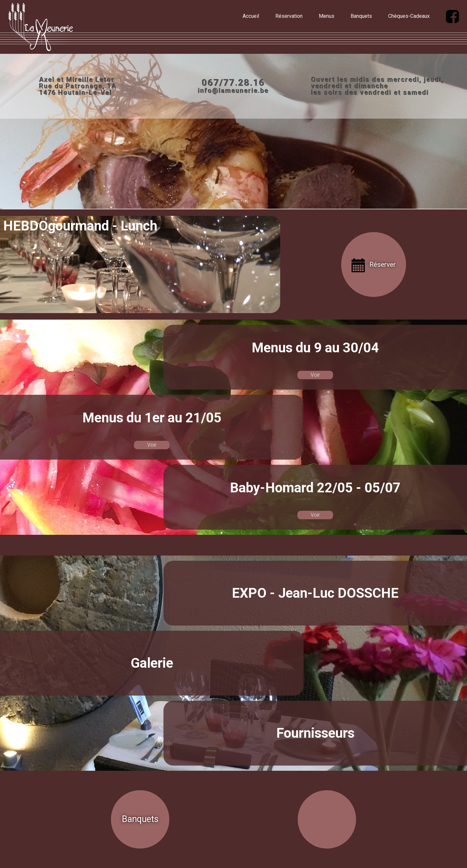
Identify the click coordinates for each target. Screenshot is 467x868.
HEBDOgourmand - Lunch (80, 226)
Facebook (103, 206)
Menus (327, 16)
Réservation (289, 16)
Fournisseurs (315, 733)
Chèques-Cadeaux (409, 16)
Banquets (361, 16)
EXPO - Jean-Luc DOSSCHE (315, 593)
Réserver (383, 264)
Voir (315, 375)
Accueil (251, 16)
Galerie (152, 663)
